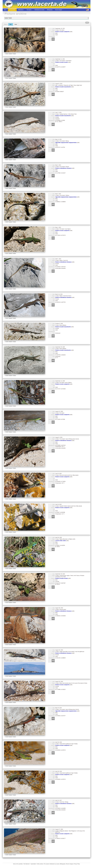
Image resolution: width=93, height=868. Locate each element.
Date (11, 24)
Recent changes (70, 864)
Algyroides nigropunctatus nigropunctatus (66, 143)
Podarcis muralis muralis (62, 62)
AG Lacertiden (19, 864)
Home (14, 864)
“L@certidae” (33, 864)
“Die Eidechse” (27, 864)
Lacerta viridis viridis (61, 541)
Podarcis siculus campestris (62, 32)
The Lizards (46, 864)
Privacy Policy (77, 864)
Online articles (40, 864)
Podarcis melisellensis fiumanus (63, 168)
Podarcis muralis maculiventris (63, 87)
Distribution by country (54, 864)
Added (16, 24)
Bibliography (63, 864)
